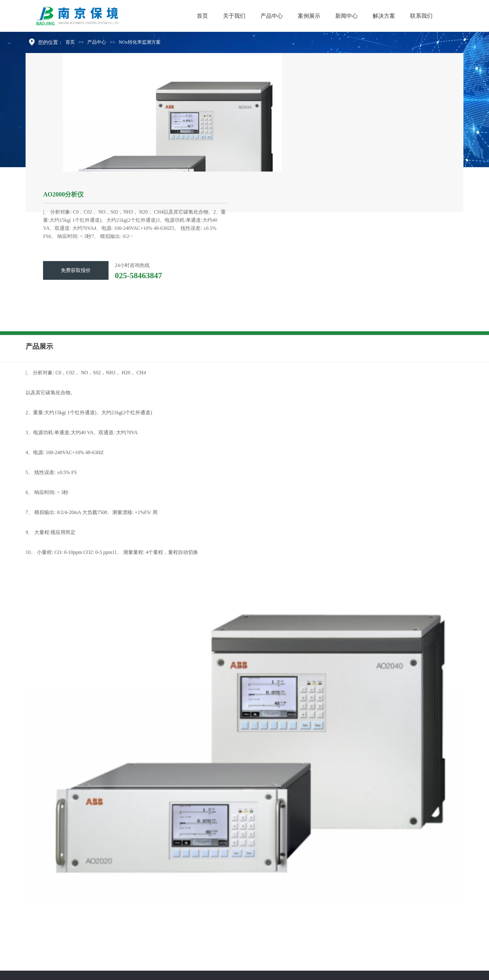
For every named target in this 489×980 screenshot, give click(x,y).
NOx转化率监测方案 (140, 42)
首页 (202, 16)
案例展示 (309, 16)
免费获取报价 (76, 270)
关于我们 (234, 16)
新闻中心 (346, 16)
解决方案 (384, 16)
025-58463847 (138, 276)
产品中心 (272, 16)
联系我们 (421, 16)
